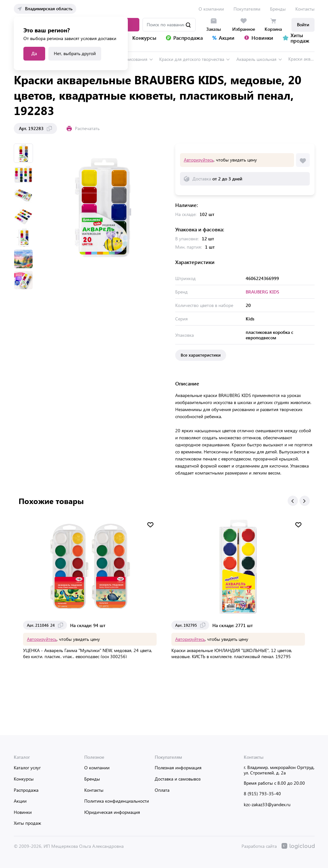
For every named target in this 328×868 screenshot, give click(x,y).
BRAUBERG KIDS (262, 291)
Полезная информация (178, 767)
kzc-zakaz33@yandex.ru (267, 804)
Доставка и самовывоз (178, 778)
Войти (303, 25)
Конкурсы (24, 778)
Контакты (305, 9)
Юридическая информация (112, 812)
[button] (293, 500)
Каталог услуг (27, 767)
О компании (211, 9)
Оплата (162, 790)
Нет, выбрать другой (75, 53)
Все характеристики (201, 355)
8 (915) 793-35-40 (262, 793)
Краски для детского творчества (192, 58)
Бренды (278, 9)
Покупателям (247, 9)
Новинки (23, 812)
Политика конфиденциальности (117, 801)
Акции (20, 801)
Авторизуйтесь (199, 159)
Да (34, 53)
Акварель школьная (256, 58)
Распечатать (83, 128)
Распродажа (26, 790)
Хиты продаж (27, 823)
